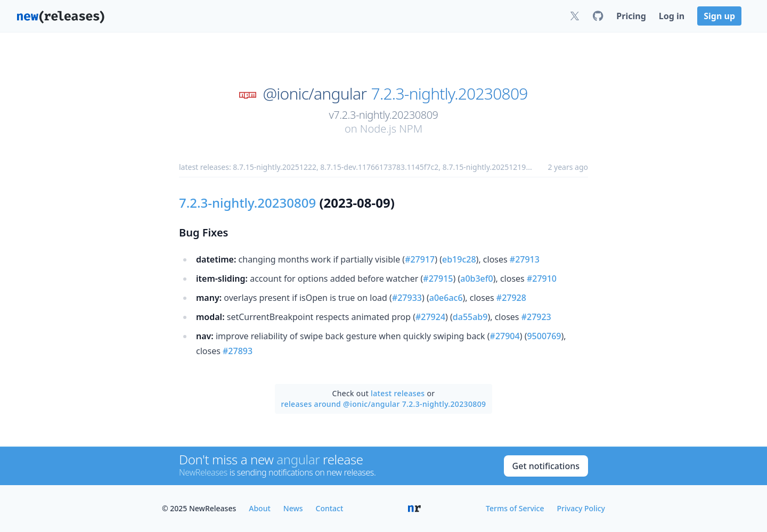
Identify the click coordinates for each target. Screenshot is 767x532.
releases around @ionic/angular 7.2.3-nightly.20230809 (384, 404)
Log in (672, 16)
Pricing (631, 16)
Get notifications (546, 466)
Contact (330, 508)
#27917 (420, 259)
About (260, 508)
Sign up (719, 16)
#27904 (505, 336)
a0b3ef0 (476, 279)
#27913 (525, 259)
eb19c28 (459, 259)
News (293, 508)
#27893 (238, 351)
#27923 (536, 317)
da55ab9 (470, 317)
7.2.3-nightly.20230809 (450, 94)
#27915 (438, 279)
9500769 (544, 336)
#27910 (542, 279)
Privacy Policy (581, 508)
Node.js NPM (391, 129)
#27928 (511, 298)
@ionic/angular (315, 94)
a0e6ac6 (446, 298)
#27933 (407, 298)
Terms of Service (515, 508)
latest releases (398, 393)
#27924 (430, 317)
